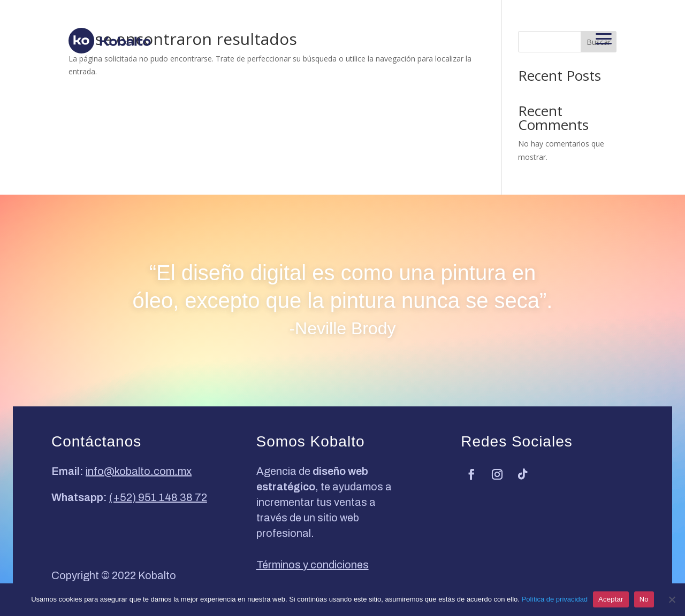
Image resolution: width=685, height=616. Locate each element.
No (644, 599)
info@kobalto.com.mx (139, 471)
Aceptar (611, 599)
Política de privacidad (555, 599)
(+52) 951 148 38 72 (158, 497)
